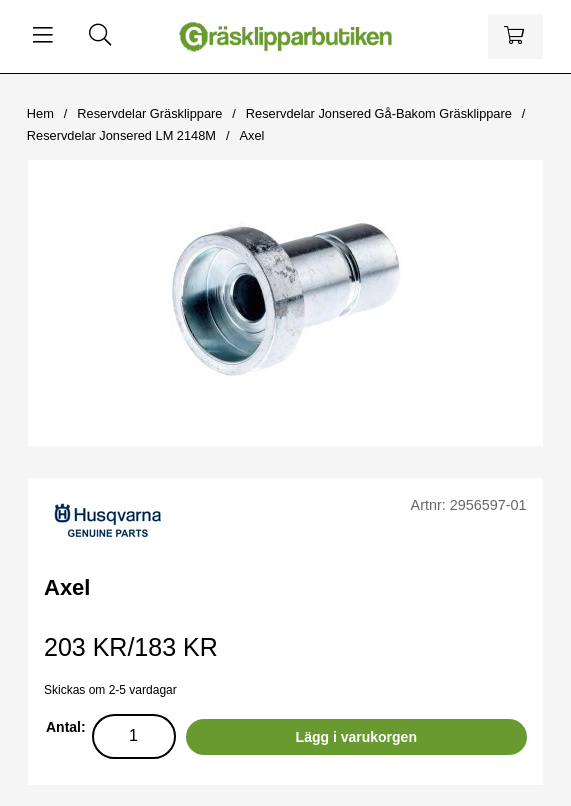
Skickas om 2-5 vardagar (110, 690)
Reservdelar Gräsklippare (149, 113)
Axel (251, 135)
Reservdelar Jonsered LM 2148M (121, 135)
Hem (40, 113)
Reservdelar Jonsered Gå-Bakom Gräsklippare (379, 113)
